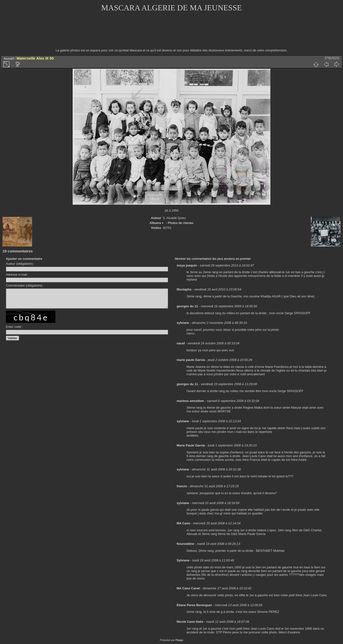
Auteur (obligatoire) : (20, 264)
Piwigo (179, 640)
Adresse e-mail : (17, 275)
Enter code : (14, 330)
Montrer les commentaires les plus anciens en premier (213, 259)
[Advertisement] (171, 33)
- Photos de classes (180, 223)
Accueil (9, 58)
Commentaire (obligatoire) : (25, 285)
